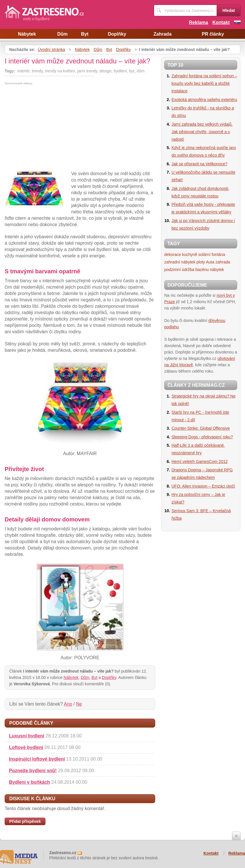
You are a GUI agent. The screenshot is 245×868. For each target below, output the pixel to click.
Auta (210, 262)
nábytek (217, 270)
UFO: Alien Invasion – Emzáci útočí (203, 486)
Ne (79, 704)
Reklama (199, 22)
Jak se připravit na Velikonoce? (199, 164)
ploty (201, 262)
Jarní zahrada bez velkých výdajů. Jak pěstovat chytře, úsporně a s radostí (202, 132)
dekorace (173, 254)
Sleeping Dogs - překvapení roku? (202, 437)
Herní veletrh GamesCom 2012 (200, 462)
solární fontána (212, 254)
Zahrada (162, 34)
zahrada (223, 262)
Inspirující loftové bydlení (37, 759)
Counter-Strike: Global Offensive (201, 428)
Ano (68, 704)
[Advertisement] (53, 128)
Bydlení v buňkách (29, 782)
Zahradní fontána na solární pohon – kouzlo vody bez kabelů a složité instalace (204, 83)
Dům (63, 34)
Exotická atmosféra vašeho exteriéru (204, 100)
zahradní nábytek (180, 262)
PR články (213, 34)
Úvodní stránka (51, 50)
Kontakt (221, 22)
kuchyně (190, 254)
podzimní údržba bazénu (186, 270)
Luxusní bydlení (27, 736)
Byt (85, 34)
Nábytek (27, 34)
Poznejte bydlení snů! (33, 771)
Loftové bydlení (26, 747)
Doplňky (117, 34)
